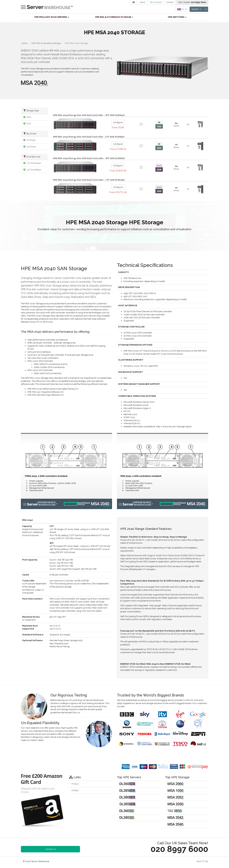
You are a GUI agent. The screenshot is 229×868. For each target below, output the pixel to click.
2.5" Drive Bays (32, 163)
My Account (156, 2)
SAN (27, 117)
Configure (118, 122)
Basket (197, 9)
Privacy (75, 784)
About (142, 2)
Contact (170, 2)
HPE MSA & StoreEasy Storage (114, 17)
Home (24, 43)
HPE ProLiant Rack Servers (52, 17)
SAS (27, 124)
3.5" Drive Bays (32, 170)
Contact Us (50, 849)
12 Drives (29, 140)
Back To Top (202, 861)
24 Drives (30, 147)
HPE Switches (177, 17)
